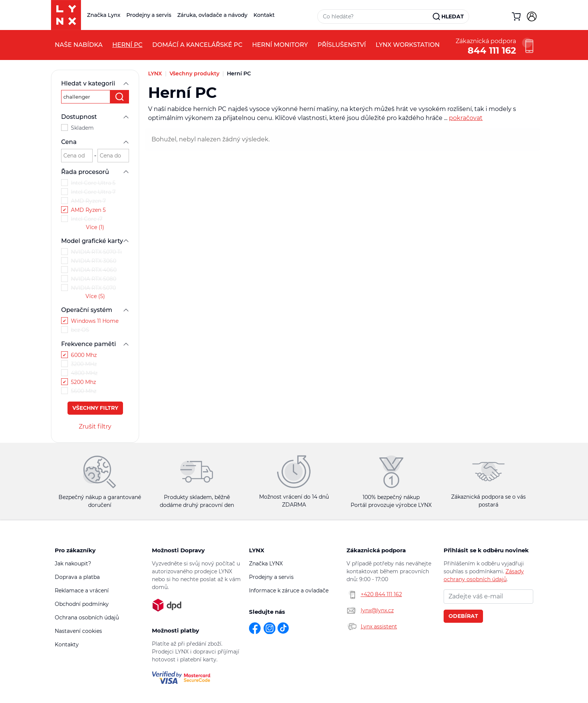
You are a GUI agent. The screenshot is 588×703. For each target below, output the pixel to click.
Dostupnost (95, 117)
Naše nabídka (79, 45)
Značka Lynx (104, 15)
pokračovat (466, 118)
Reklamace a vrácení (82, 591)
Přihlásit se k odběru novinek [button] (486, 550)
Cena (95, 142)
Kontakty (67, 645)
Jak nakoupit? (73, 564)
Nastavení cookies (78, 631)
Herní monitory (280, 45)
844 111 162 (492, 50)
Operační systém (95, 310)
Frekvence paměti (95, 344)
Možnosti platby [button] (175, 630)
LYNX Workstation (408, 45)
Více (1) (95, 227)
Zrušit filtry (95, 426)
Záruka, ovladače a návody (212, 15)
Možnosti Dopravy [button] (178, 550)
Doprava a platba (77, 577)
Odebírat (463, 616)
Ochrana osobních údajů (87, 618)
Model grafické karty (95, 241)
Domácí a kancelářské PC (197, 45)
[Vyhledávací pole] (375, 16)
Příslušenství (342, 45)
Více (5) (95, 296)
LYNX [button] (257, 550)
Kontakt (264, 15)
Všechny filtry (95, 408)
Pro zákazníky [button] (75, 550)
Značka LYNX (266, 564)
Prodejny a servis (149, 15)
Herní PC (127, 45)
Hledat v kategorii (95, 83)
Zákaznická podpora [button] (376, 550)
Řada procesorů (95, 172)
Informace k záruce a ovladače (289, 591)
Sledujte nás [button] (267, 612)
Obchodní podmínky (82, 604)
